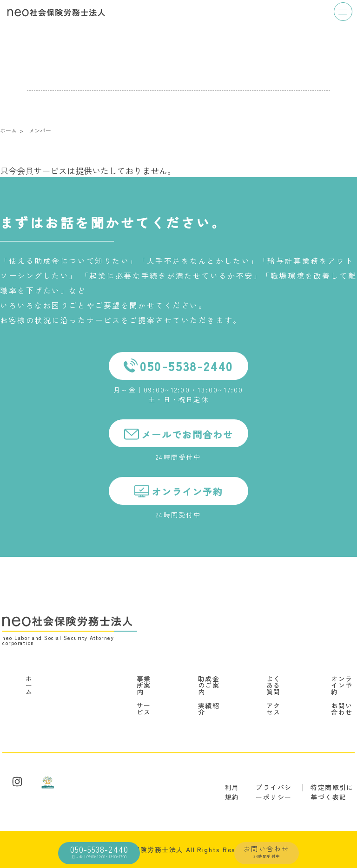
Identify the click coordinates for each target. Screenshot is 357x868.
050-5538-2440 (99, 851)
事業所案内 (144, 685)
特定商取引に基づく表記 (332, 792)
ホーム (29, 685)
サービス (144, 709)
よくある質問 (274, 685)
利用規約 (232, 792)
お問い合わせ (267, 851)
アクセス (274, 709)
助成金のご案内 (209, 685)
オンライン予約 (342, 685)
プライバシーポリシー (274, 792)
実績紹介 (209, 709)
